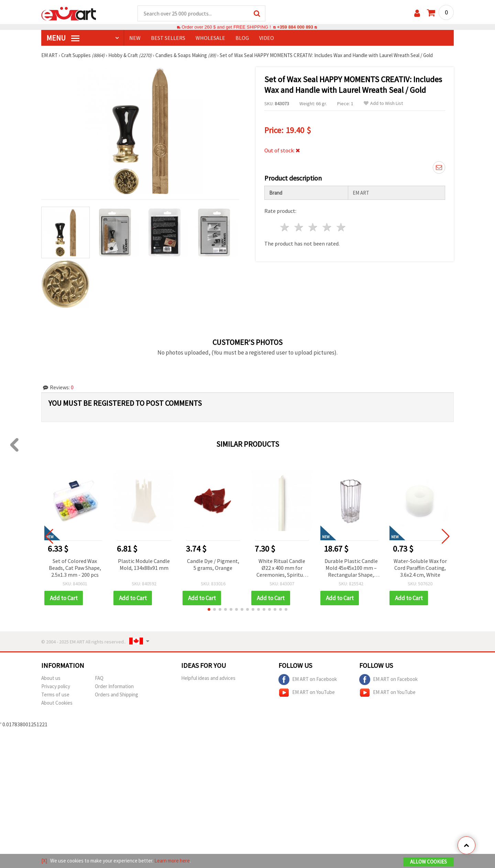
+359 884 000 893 (295, 27)
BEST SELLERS (168, 38)
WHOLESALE (210, 38)
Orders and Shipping (117, 695)
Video (267, 38)
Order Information (114, 687)
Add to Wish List (383, 104)
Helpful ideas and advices (208, 678)
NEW (135, 38)
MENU (63, 38)
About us (51, 678)
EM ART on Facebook (308, 680)
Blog (242, 38)
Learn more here (172, 861)
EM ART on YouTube (307, 693)
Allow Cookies (428, 862)
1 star (285, 227)
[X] (44, 861)
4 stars (327, 227)
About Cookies (57, 703)
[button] (209, 610)
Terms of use (55, 695)
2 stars (299, 227)
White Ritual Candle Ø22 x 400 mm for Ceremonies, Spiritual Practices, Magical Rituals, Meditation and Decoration (282, 569)
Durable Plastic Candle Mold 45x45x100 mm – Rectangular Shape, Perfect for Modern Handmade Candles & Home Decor (351, 569)
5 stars (341, 227)
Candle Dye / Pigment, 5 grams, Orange (213, 565)
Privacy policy (56, 687)
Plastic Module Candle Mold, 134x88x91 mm (144, 565)
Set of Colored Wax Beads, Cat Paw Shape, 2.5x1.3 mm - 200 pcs (75, 568)
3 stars (313, 227)
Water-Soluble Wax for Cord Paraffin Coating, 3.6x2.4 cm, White (420, 568)
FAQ (99, 678)
